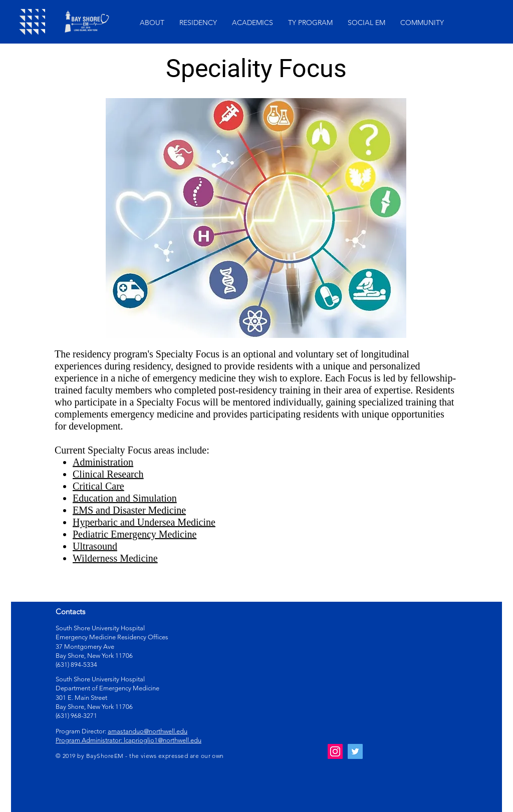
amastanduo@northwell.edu (148, 731)
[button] (152, 23)
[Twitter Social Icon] (355, 751)
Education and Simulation (125, 498)
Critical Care (98, 486)
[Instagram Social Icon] (335, 751)
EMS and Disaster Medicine (129, 510)
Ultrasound (95, 546)
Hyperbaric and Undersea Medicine (144, 522)
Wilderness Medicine (115, 558)
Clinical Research (108, 474)
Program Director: (82, 731)
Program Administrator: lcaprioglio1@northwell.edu (129, 740)
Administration (103, 462)
